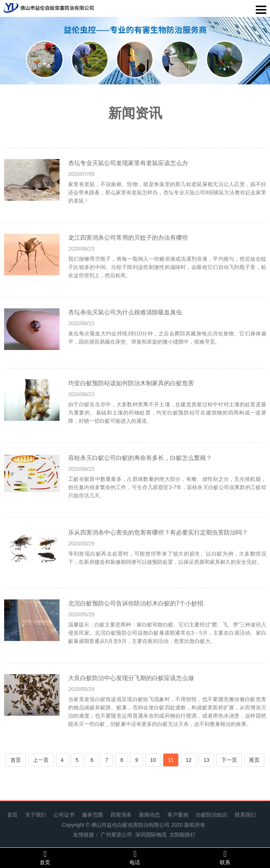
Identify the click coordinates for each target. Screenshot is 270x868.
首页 (16, 760)
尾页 (254, 760)
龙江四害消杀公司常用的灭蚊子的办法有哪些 (128, 238)
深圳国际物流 (151, 835)
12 (189, 760)
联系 (225, 857)
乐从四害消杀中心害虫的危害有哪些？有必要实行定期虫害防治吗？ (158, 532)
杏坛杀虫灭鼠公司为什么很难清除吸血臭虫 (125, 312)
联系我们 (245, 815)
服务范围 (92, 815)
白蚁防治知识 (212, 815)
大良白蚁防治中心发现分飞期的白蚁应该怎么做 (131, 678)
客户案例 (178, 815)
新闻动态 (149, 815)
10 (153, 760)
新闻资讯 (135, 113)
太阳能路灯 (182, 835)
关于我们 (36, 815)
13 (206, 760)
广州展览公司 (116, 835)
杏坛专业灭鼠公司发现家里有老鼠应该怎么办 (128, 163)
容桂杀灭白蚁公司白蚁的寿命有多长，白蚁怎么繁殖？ (140, 458)
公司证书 (64, 815)
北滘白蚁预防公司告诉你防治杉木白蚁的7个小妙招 (136, 603)
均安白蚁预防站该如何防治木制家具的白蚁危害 (131, 383)
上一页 (41, 760)
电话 (135, 857)
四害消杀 (121, 815)
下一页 (229, 760)
